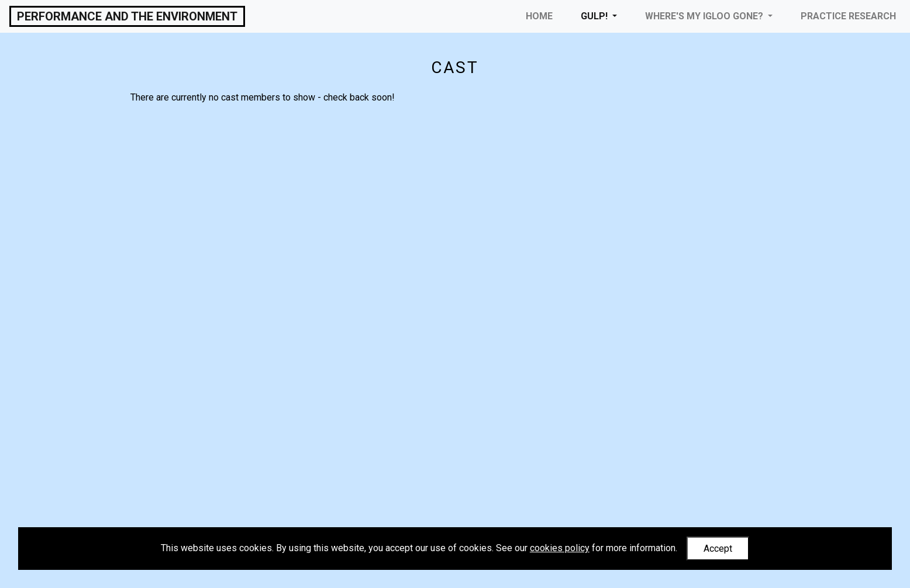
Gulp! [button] (595, 16)
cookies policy (560, 548)
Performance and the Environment (127, 16)
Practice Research (848, 16)
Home (539, 16)
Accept (718, 549)
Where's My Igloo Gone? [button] (705, 16)
